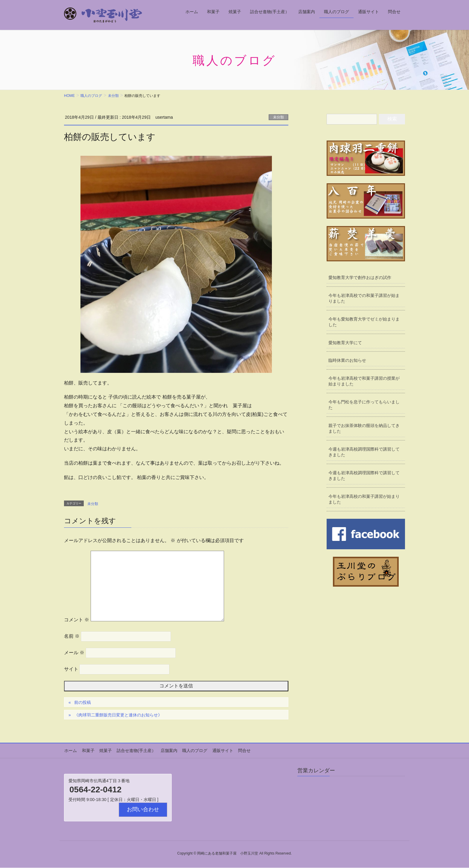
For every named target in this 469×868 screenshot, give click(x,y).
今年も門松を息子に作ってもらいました (364, 406)
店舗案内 (167, 750)
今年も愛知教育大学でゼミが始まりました (364, 323)
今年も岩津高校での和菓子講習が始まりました (364, 299)
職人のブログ (193, 750)
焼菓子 (104, 750)
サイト (71, 669)
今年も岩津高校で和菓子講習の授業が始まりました (364, 382)
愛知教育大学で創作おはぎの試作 (360, 278)
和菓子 (87, 750)
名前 (72, 636)
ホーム (70, 750)
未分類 (278, 117)
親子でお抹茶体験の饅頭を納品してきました (364, 430)
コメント (77, 620)
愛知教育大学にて (345, 344)
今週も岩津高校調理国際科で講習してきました (364, 454)
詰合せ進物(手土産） (135, 750)
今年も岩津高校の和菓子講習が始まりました (364, 502)
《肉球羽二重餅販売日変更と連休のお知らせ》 (118, 715)
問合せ (241, 750)
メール (74, 653)
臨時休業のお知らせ (348, 361)
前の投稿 (83, 702)
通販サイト (220, 750)
